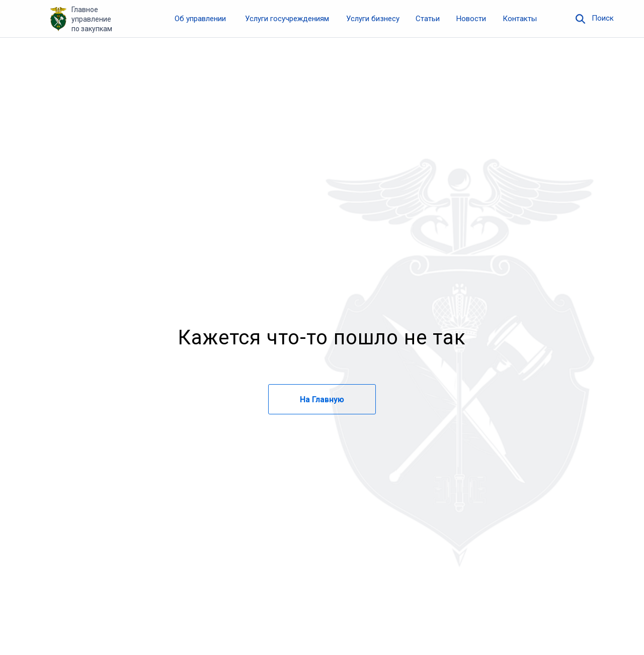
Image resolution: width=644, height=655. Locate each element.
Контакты (520, 19)
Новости (471, 19)
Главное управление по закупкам (92, 19)
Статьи (428, 19)
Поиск (603, 18)
